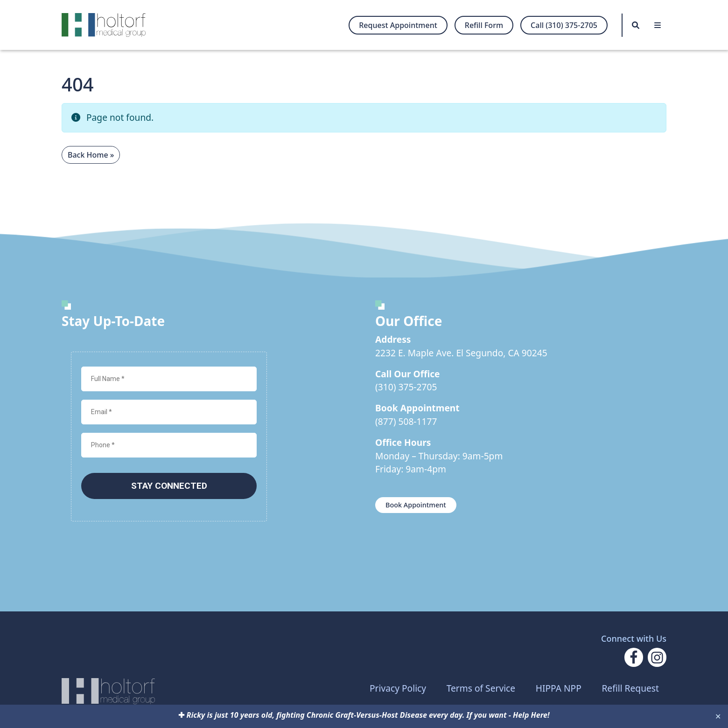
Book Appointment (416, 505)
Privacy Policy (398, 688)
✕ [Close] (718, 716)
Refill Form (484, 25)
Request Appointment (398, 25)
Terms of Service (481, 688)
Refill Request (630, 688)
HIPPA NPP (559, 688)
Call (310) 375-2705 (564, 25)
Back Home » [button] (91, 155)
